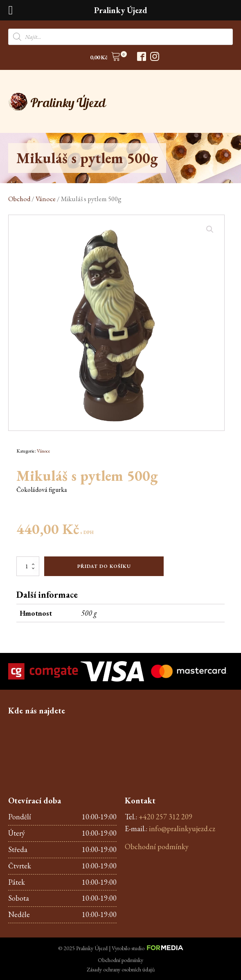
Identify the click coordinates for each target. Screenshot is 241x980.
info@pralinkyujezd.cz (182, 829)
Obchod (19, 199)
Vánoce (46, 199)
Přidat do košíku (104, 566)
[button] (105, 58)
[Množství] (28, 566)
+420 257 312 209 (166, 817)
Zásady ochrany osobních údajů (121, 969)
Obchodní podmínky (157, 847)
